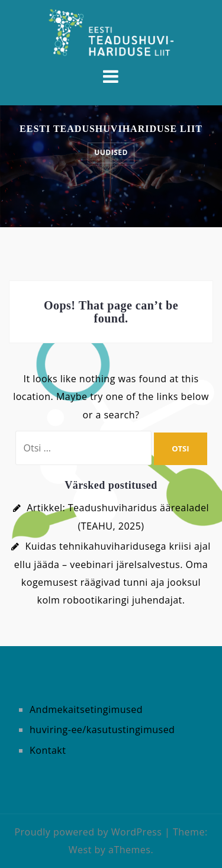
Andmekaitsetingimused (86, 709)
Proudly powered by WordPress (88, 832)
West (80, 850)
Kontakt (48, 750)
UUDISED (111, 152)
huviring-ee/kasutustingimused (102, 730)
